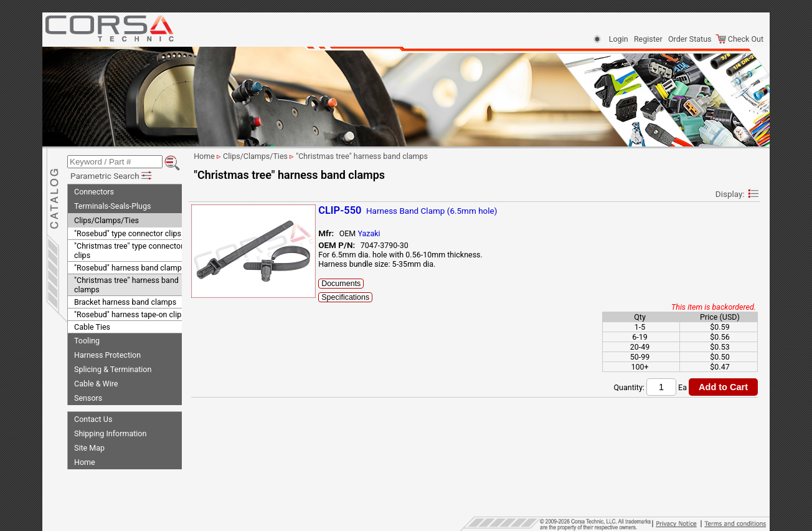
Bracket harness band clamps (125, 300)
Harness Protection (107, 353)
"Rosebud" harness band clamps (130, 266)
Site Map (89, 446)
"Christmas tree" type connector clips (129, 249)
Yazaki (381, 233)
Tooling (87, 339)
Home (85, 460)
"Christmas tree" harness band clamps (126, 283)
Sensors (88, 396)
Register (648, 39)
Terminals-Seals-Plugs (112, 204)
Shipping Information (110, 432)
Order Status (690, 39)
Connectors (94, 190)
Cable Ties (92, 325)
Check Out (739, 39)
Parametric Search (112, 174)
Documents (353, 284)
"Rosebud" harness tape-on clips (130, 313)
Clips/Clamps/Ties (106, 218)
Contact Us (93, 417)
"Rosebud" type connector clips (128, 232)
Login (619, 39)
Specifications (358, 297)
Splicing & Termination (113, 367)
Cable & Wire (96, 382)
